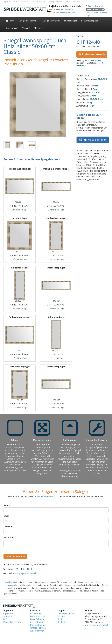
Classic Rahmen (38, 622)
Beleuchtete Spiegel (90, 21)
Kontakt (67, 2)
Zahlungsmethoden (55, 2)
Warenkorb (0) (94, 6)
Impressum (7, 2)
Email (6, 516)
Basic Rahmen (37, 619)
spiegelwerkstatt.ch (12, 582)
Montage (38, 28)
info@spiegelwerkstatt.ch (68, 12)
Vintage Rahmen (38, 628)
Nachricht (9, 537)
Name (7, 505)
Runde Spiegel (70, 21)
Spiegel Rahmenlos (51, 21)
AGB (15, 2)
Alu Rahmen (36, 613)
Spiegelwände (12, 28)
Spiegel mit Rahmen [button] (29, 21)
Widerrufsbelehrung (38, 2)
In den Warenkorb (92, 54)
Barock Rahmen (38, 616)
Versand (26, 28)
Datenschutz (24, 2)
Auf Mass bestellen (93, 140)
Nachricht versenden (15, 556)
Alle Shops (76, 2)
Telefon (8, 527)
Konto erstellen (92, 12)
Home (10, 21)
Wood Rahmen (37, 631)
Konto (60, 619)
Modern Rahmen (38, 625)
